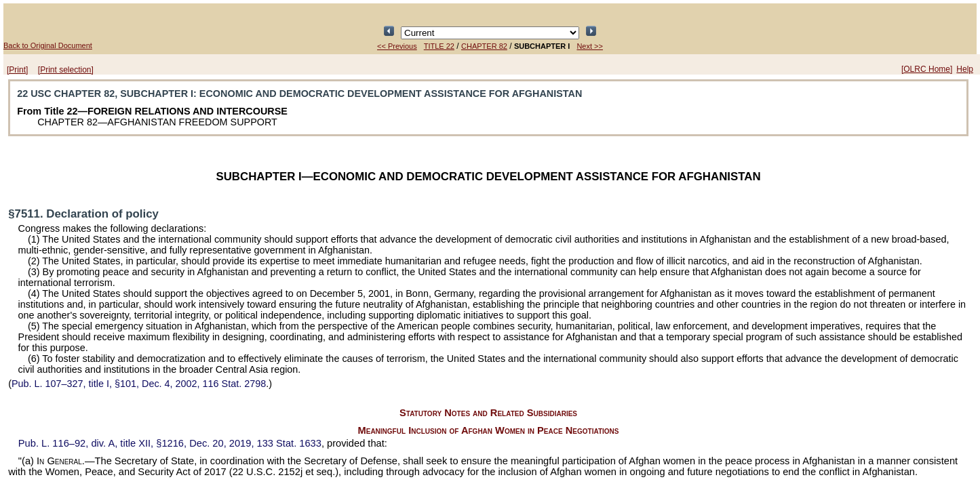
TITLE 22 (439, 46)
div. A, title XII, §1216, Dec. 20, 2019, (170, 443)
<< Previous (397, 46)
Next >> (590, 46)
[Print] (17, 70)
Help (965, 69)
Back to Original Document (48, 45)
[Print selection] (66, 70)
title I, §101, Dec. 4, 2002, (139, 384)
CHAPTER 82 (484, 46)
